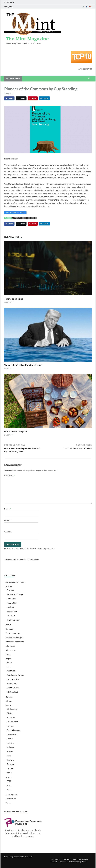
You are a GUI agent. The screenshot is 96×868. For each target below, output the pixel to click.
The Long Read (13, 620)
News (8, 654)
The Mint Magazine (27, 39)
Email (8, 520)
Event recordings (13, 633)
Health (10, 739)
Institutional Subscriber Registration (74, 862)
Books (8, 625)
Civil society (12, 709)
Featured (11, 590)
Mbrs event (10, 650)
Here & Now (12, 603)
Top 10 (8, 777)
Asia (9, 666)
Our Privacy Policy (81, 859)
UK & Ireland (12, 692)
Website (8, 532)
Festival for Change (15, 594)
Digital (10, 713)
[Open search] (89, 79)
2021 (9, 785)
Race (9, 756)
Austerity (16, 218)
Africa (9, 662)
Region (8, 659)
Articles (9, 586)
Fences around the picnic (16, 431)
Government (12, 734)
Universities (11, 799)
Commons (32, 218)
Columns (9, 629)
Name (8, 509)
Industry (10, 747)
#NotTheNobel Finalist (15, 582)
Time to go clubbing (14, 299)
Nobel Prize (12, 611)
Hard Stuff (11, 599)
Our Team (67, 859)
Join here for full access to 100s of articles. (22, 559)
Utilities (10, 768)
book (24, 218)
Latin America (13, 679)
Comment (10, 476)
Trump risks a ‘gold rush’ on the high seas (23, 365)
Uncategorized (12, 794)
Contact (54, 862)
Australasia (12, 671)
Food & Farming (14, 730)
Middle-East (12, 683)
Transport (11, 764)
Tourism (10, 760)
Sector (8, 705)
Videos (8, 803)
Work (9, 772)
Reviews (9, 697)
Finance (10, 726)
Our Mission (55, 859)
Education (11, 717)
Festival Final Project (14, 637)
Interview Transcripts (15, 642)
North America (13, 688)
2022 (9, 789)
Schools (9, 701)
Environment (12, 722)
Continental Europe (15, 675)
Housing (10, 743)
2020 (9, 781)
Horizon (10, 607)
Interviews (10, 646)
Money (10, 751)
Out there (11, 615)
